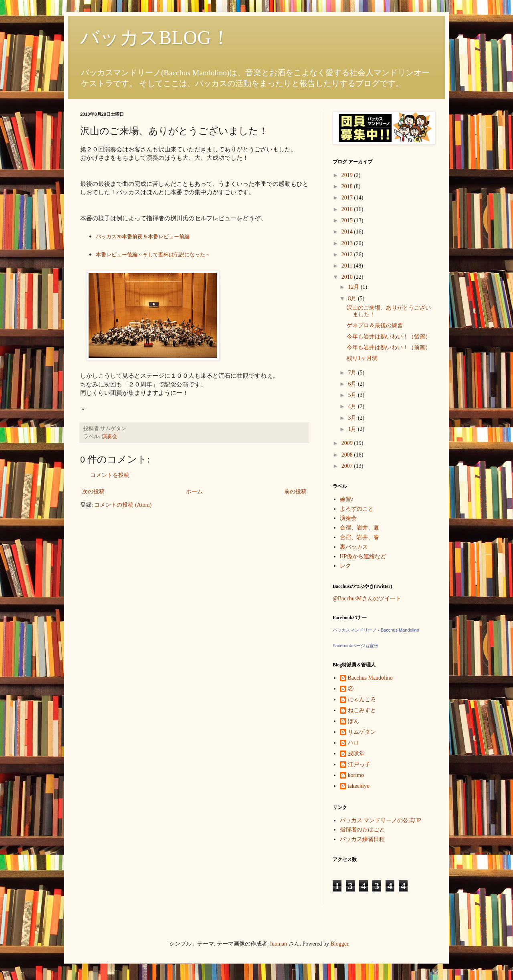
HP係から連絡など (363, 556)
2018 (348, 186)
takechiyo (359, 786)
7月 (353, 373)
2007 (348, 466)
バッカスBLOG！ (155, 37)
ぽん (353, 721)
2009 (348, 443)
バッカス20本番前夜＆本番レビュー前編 (143, 236)
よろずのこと (357, 509)
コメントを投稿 (110, 475)
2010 (348, 277)
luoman (279, 944)
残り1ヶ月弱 (362, 358)
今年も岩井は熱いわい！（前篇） (389, 347)
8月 (353, 299)
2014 (348, 232)
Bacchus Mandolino (370, 678)
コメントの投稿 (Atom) (123, 505)
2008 (348, 455)
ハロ (353, 743)
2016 (348, 209)
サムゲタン (362, 732)
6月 (353, 384)
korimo (356, 775)
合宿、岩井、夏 (360, 528)
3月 (353, 418)
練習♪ (347, 499)
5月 (353, 395)
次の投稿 (93, 492)
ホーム (194, 492)
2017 (348, 198)
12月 (354, 287)
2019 (348, 175)
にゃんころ (362, 699)
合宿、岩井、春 (360, 537)
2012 (348, 255)
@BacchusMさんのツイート (367, 599)
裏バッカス (354, 547)
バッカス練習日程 (362, 839)
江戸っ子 (359, 764)
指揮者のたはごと (362, 830)
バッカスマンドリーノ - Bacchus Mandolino (376, 630)
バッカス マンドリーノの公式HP (381, 820)
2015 (348, 220)
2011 (348, 266)
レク (345, 566)
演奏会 (110, 437)
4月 (353, 406)
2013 (348, 243)
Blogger (339, 944)
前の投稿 (295, 492)
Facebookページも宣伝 (355, 646)
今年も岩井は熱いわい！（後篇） (389, 337)
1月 (353, 429)
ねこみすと (362, 710)
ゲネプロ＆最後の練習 (375, 325)
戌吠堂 (356, 754)
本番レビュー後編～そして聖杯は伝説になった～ (153, 255)
